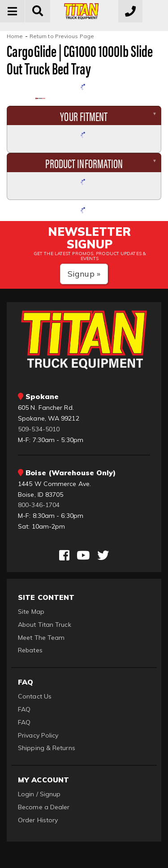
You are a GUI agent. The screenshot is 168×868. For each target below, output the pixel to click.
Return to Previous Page (62, 36)
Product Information (84, 163)
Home (15, 36)
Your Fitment (84, 116)
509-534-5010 (39, 429)
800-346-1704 (39, 505)
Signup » (84, 274)
